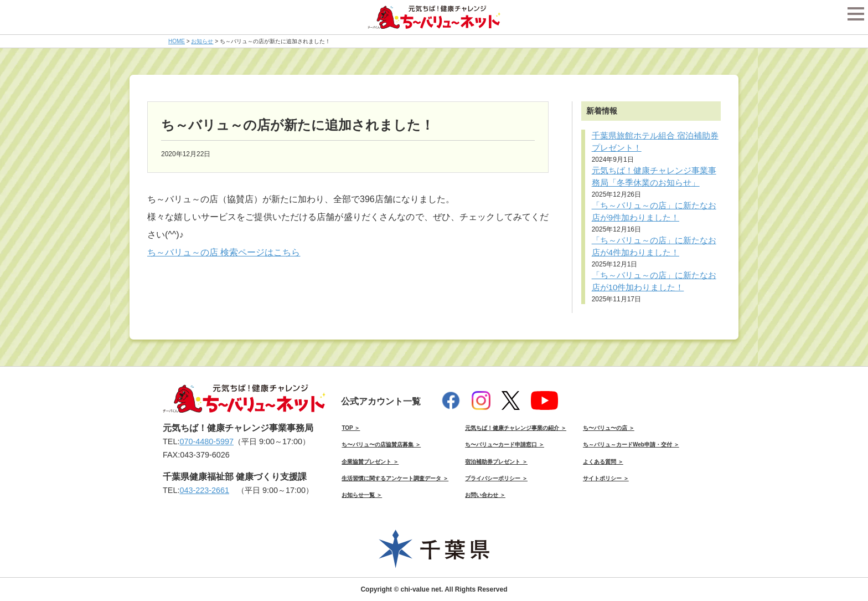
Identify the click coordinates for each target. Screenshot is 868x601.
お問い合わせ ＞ (485, 495)
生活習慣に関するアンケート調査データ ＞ (395, 478)
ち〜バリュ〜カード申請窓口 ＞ (505, 445)
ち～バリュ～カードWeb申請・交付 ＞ (631, 445)
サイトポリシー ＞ (606, 478)
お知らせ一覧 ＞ (362, 495)
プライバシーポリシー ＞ (496, 478)
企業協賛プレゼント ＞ (370, 462)
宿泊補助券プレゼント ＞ (496, 462)
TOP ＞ (351, 428)
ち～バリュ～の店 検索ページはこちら (224, 252)
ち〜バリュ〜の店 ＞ (609, 428)
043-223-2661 (204, 490)
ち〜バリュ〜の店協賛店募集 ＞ (381, 445)
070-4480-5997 (206, 441)
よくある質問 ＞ (603, 462)
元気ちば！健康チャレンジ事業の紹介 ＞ (516, 428)
